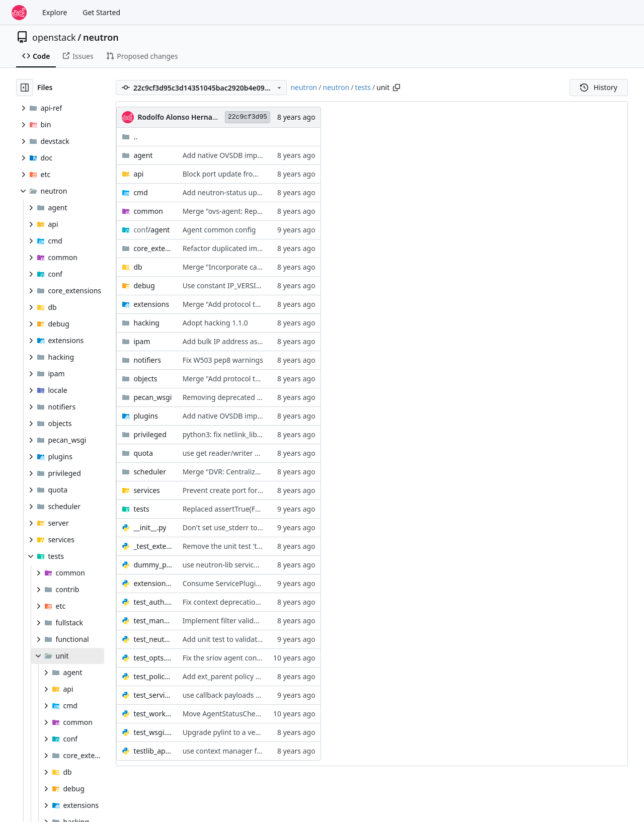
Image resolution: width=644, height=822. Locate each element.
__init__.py (150, 527)
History (599, 87)
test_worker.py (153, 714)
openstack (54, 37)
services (146, 490)
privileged (150, 434)
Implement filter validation (227, 621)
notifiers (147, 360)
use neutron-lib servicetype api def (240, 565)
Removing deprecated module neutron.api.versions (267, 397)
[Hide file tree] (25, 88)
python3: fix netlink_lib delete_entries (244, 434)
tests (363, 87)
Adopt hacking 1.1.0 (215, 323)
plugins (145, 416)
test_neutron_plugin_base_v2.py (153, 639)
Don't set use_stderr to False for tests (244, 527)
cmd (140, 192)
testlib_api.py (153, 751)
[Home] (19, 13)
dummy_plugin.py (153, 565)
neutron (101, 37)
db (138, 267)
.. (130, 137)
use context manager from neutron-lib (246, 751)
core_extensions (153, 248)
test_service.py (153, 695)
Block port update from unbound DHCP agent (258, 174)
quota (143, 453)
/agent (151, 230)
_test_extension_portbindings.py (153, 546)
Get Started (101, 12)
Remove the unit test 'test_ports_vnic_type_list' (259, 546)
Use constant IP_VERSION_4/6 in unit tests (252, 285)
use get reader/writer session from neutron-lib (259, 453)
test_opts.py (153, 658)
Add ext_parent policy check (229, 676)
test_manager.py (153, 621)
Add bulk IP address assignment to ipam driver (260, 341)
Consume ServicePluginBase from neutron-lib (258, 583)
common (148, 211)
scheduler (150, 472)
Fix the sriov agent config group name (245, 658)
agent (143, 155)
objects (145, 379)
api (138, 174)
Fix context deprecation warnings (237, 602)
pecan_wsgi (152, 397)
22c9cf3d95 (248, 117)
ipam (142, 341)
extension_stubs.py (153, 583)
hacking (146, 323)
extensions (151, 304)
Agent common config (219, 230)
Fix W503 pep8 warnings (223, 360)
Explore (55, 12)
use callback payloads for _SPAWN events (250, 695)
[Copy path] (396, 88)
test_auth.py (153, 602)
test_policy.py (153, 676)
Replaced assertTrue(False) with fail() (243, 509)
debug (144, 285)
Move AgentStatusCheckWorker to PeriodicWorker (266, 714)
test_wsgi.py (153, 732)
